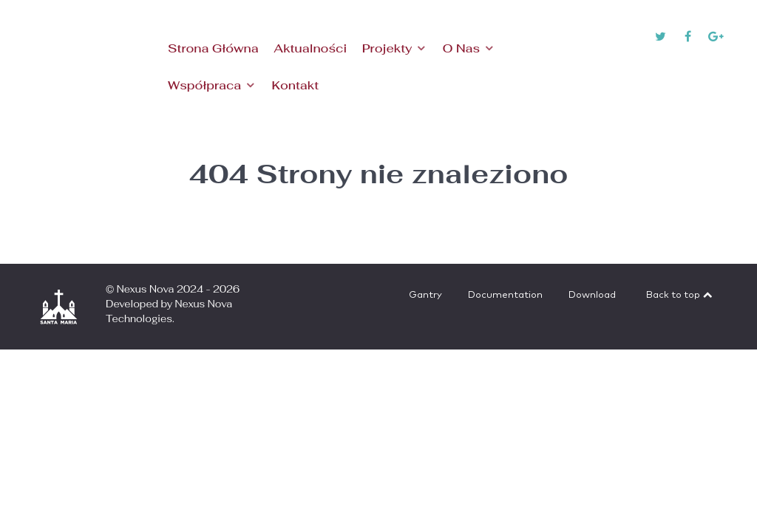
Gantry (425, 295)
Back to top (680, 295)
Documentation (505, 295)
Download (592, 295)
